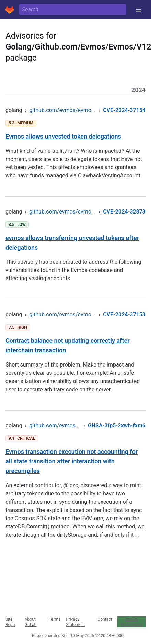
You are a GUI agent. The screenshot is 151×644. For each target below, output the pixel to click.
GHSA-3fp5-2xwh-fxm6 (117, 425)
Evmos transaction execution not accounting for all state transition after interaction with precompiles (72, 461)
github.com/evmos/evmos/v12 (67, 110)
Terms (55, 619)
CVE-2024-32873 (124, 212)
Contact (105, 619)
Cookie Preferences (131, 622)
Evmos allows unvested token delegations (63, 136)
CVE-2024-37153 (124, 314)
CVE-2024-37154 (124, 110)
